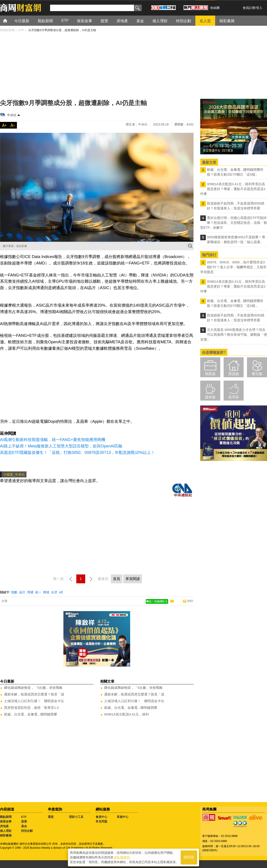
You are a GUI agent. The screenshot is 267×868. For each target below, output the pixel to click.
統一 (38, 592)
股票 (24, 821)
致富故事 (6, 821)
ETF (24, 817)
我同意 (189, 857)
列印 (190, 601)
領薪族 (210, 374)
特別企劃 (27, 831)
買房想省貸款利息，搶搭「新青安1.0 (31, 708)
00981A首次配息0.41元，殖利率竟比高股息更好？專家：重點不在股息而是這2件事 (233, 189)
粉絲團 (215, 8)
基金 (24, 826)
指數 (14, 592)
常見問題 (101, 821)
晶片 (22, 592)
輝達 (46, 592)
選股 (51, 817)
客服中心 (123, 817)
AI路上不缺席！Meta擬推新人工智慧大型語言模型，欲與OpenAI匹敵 (61, 446)
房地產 (4, 826)
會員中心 (101, 817)
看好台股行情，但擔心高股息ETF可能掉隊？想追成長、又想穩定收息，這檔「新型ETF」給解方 (234, 223)
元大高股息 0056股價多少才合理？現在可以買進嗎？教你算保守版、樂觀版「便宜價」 (234, 335)
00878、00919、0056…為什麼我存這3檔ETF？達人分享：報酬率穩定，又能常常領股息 (233, 267)
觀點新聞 (6, 817)
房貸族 (234, 374)
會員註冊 (249, 8)
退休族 (210, 397)
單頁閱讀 (133, 579)
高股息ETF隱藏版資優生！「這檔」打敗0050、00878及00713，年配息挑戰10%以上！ (77, 453)
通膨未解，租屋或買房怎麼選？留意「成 (34, 694)
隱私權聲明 (122, 857)
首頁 (9, 21)
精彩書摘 (6, 835)
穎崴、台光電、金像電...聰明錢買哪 (30, 714)
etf (61, 592)
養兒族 (257, 374)
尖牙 (54, 592)
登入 (259, 8)
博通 (30, 592)
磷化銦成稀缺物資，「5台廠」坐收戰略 (33, 688)
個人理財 (6, 831)
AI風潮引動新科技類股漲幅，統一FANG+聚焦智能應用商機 (53, 440)
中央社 (12, 115)
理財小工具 (76, 817)
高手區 (234, 397)
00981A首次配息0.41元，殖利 (126, 714)
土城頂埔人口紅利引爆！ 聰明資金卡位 (34, 701)
